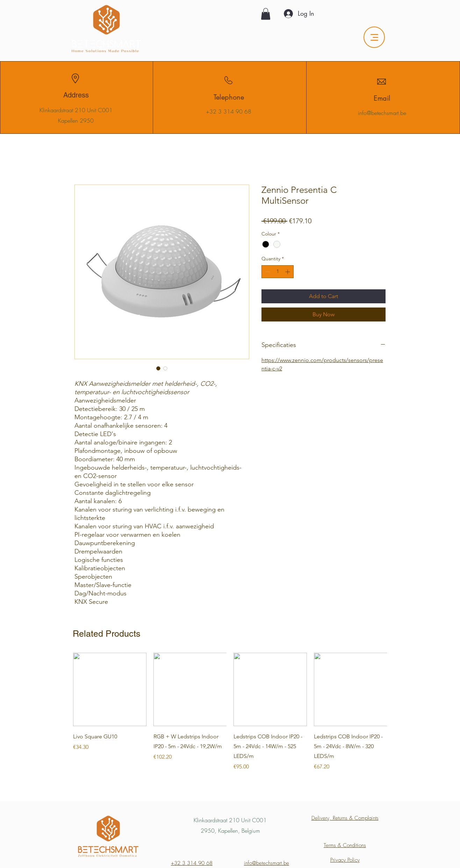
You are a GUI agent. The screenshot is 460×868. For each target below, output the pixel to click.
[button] (266, 14)
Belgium (251, 831)
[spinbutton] (278, 272)
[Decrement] (267, 272)
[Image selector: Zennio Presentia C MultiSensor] (158, 368)
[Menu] (374, 37)
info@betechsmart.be (382, 113)
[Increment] (288, 272)
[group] (230, 712)
